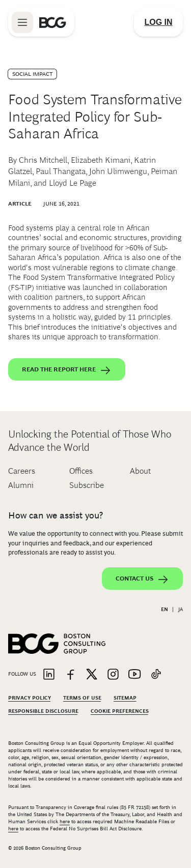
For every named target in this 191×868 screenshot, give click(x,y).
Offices (81, 471)
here (65, 821)
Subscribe (87, 485)
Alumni (21, 485)
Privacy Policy (30, 698)
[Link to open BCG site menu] (22, 22)
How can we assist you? (56, 515)
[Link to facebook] (70, 675)
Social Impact (32, 74)
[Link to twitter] (92, 675)
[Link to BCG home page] (53, 22)
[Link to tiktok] (156, 675)
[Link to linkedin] (49, 675)
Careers (22, 471)
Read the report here (67, 370)
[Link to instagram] (113, 675)
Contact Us (142, 580)
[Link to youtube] (134, 675)
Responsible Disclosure (43, 711)
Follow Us (22, 674)
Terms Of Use (82, 698)
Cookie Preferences (120, 711)
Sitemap (125, 698)
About (140, 471)
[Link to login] (158, 22)
